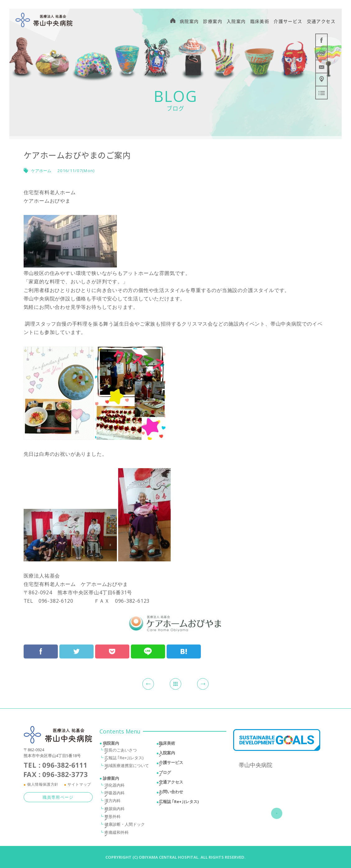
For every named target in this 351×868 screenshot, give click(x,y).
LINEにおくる (148, 647)
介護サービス (171, 764)
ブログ (165, 774)
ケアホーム (41, 171)
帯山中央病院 (256, 766)
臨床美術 (167, 744)
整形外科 (113, 818)
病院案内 (111, 744)
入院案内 (167, 754)
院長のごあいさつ (121, 751)
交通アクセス (171, 783)
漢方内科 (113, 802)
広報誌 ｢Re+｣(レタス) (124, 759)
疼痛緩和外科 (117, 834)
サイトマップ (79, 786)
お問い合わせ (171, 793)
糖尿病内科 (115, 810)
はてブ (184, 647)
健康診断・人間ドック (125, 826)
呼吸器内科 (115, 794)
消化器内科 (115, 786)
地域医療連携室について (127, 767)
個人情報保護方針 (43, 786)
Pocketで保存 (112, 647)
